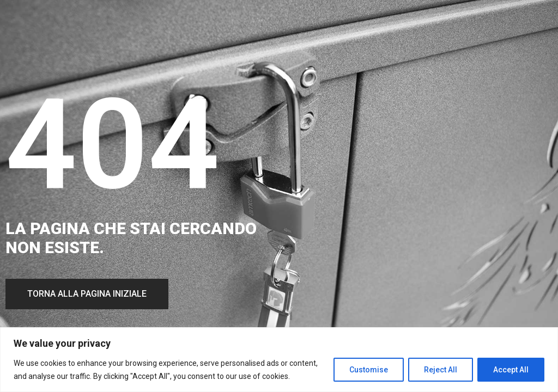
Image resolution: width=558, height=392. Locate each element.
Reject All (441, 370)
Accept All (511, 370)
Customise (369, 370)
